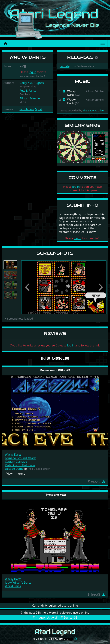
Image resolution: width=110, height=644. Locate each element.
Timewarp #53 (55, 495)
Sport (39, 109)
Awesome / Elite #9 (55, 370)
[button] (28, 287)
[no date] (65, 66)
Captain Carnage (16, 462)
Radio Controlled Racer (20, 465)
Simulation (27, 109)
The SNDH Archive (93, 110)
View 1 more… (16, 474)
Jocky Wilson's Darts (18, 583)
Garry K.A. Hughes (32, 83)
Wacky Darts (13, 455)
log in (32, 72)
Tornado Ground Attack (20, 458)
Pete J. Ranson (29, 91)
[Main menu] (103, 43)
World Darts (13, 586)
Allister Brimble (30, 98)
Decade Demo (15, 469)
